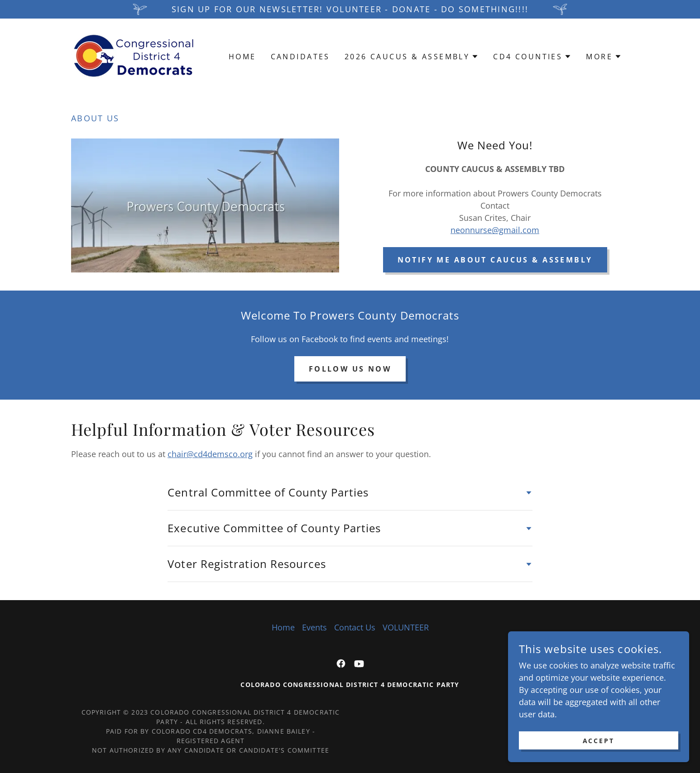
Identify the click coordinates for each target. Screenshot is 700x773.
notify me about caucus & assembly (495, 260)
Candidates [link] (300, 57)
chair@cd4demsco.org (210, 454)
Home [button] (283, 627)
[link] (134, 56)
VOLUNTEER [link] (406, 627)
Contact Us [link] (355, 627)
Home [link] (242, 57)
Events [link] (314, 627)
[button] (412, 57)
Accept (599, 741)
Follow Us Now (350, 369)
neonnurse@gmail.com (495, 230)
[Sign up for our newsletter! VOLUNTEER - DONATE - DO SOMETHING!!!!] (350, 9)
